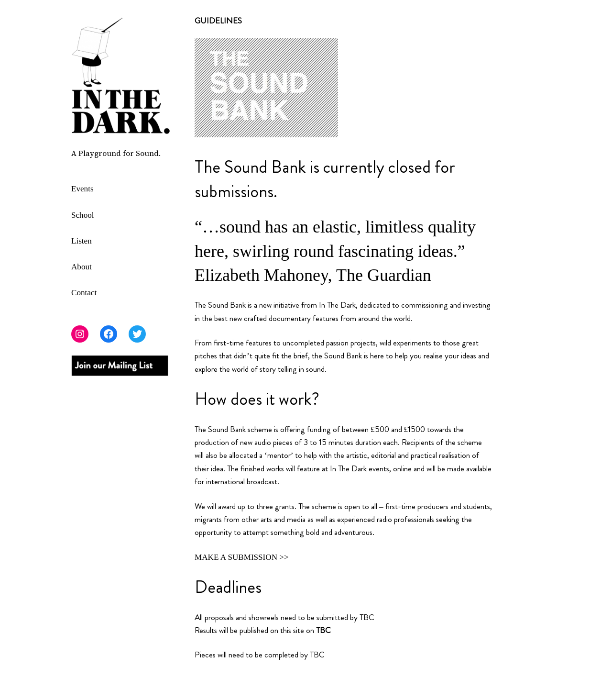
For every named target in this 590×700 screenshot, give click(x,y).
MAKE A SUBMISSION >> (242, 557)
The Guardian (384, 275)
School (83, 215)
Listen (82, 241)
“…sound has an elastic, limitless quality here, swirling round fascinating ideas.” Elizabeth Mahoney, (335, 251)
